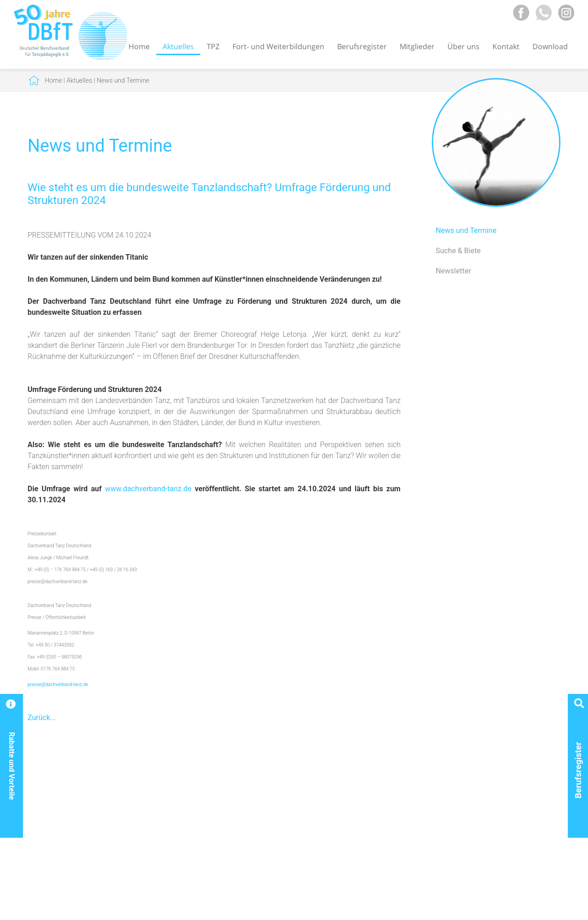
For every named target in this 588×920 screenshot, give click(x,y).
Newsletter (453, 271)
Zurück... (42, 718)
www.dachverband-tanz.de (148, 489)
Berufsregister (362, 46)
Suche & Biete (458, 251)
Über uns (464, 46)
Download (550, 46)
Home (139, 46)
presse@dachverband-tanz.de (58, 684)
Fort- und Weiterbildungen (278, 46)
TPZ (213, 46)
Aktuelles (178, 46)
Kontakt (506, 46)
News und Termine (123, 80)
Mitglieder (417, 46)
